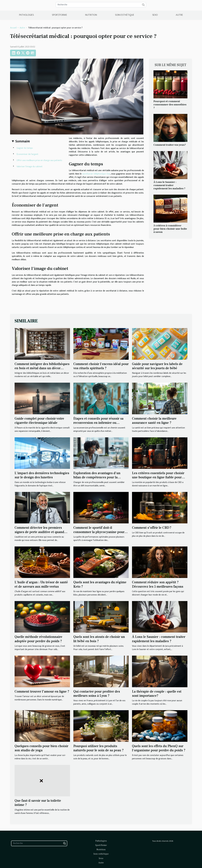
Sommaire (23, 141)
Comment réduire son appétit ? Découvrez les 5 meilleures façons (158, 584)
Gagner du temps (25, 148)
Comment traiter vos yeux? (170, 145)
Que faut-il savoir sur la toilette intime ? (38, 803)
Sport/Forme (59, 15)
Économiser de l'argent (27, 154)
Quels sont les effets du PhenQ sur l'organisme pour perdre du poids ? (159, 748)
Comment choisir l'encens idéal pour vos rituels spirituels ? (101, 366)
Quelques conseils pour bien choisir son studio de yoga (41, 748)
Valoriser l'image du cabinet (30, 167)
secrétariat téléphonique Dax (96, 174)
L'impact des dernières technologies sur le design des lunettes (42, 475)
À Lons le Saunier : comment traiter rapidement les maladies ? (169, 185)
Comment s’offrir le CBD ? (152, 528)
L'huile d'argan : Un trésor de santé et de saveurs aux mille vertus (41, 584)
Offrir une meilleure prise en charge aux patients (39, 160)
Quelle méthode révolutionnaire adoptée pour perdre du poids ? (38, 639)
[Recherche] (101, 5)
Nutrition (91, 15)
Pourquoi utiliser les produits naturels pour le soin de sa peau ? (99, 748)
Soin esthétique (125, 15)
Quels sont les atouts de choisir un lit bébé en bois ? (99, 639)
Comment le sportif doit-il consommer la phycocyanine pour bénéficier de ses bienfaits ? (99, 532)
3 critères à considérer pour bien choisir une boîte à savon (170, 229)
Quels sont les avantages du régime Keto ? (100, 584)
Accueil (13, 28)
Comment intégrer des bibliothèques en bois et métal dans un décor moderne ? (42, 368)
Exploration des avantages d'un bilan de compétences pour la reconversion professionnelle (97, 477)
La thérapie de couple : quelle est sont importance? (157, 694)
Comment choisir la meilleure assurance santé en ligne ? (154, 421)
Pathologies (26, 15)
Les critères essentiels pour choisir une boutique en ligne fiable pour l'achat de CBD (158, 477)
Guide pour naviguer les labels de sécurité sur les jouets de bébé (157, 366)
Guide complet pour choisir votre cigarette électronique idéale (39, 421)
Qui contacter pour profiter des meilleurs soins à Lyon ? (97, 694)
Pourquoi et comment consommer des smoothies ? (170, 105)
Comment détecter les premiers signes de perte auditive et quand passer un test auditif (39, 532)
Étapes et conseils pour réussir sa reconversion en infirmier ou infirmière (98, 423)
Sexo (155, 15)
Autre (179, 15)
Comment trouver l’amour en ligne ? (42, 692)
